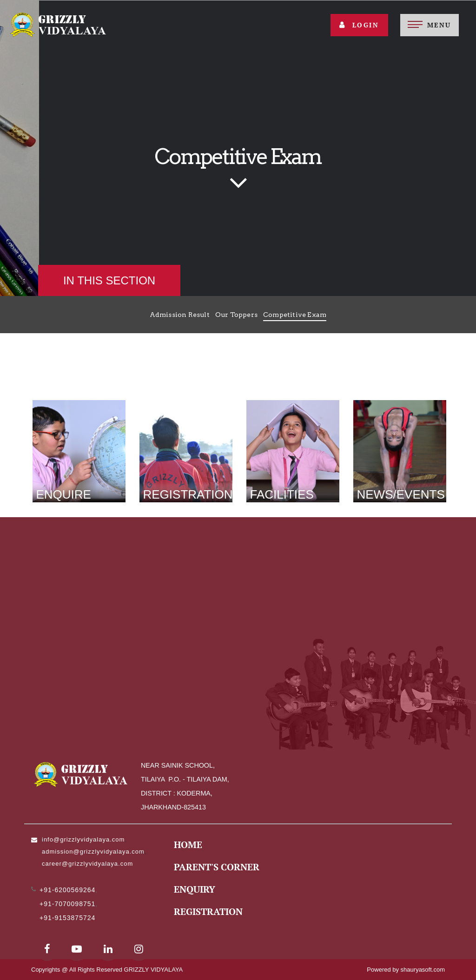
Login (359, 25)
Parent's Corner (217, 867)
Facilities (282, 494)
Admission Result (180, 315)
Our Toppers (236, 315)
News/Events (401, 494)
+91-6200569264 (67, 890)
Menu (439, 25)
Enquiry (195, 889)
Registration (188, 494)
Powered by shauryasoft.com (406, 970)
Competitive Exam (295, 315)
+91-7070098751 (67, 904)
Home (188, 845)
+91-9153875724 (67, 918)
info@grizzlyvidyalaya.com (83, 839)
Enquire (64, 494)
